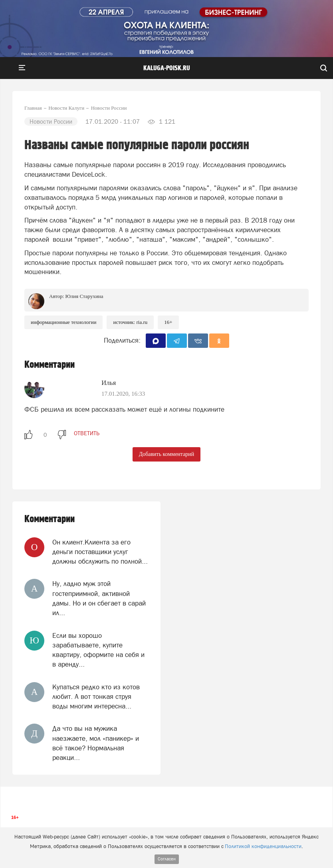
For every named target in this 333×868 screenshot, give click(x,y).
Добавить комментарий (167, 454)
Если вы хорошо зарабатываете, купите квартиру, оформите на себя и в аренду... (98, 650)
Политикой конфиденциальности (263, 846)
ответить (87, 433)
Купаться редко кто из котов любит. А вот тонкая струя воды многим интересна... (96, 697)
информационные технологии (63, 322)
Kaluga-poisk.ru (167, 68)
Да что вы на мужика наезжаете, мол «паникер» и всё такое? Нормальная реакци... (96, 743)
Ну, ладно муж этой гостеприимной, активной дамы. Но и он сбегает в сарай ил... (99, 598)
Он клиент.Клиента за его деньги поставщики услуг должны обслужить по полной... (100, 552)
